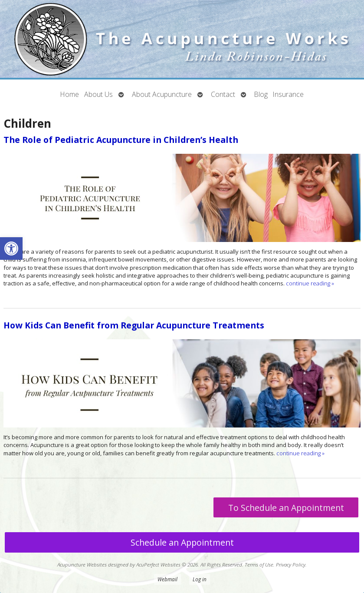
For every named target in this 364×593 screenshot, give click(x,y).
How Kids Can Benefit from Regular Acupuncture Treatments (134, 325)
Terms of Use (259, 564)
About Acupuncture (162, 94)
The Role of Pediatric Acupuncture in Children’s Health (121, 140)
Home (70, 94)
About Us (98, 94)
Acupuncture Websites (82, 564)
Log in (200, 579)
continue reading (310, 283)
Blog (261, 94)
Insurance (288, 94)
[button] (11, 248)
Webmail (167, 579)
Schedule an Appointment (182, 542)
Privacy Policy (291, 564)
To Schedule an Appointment (286, 508)
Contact (223, 94)
